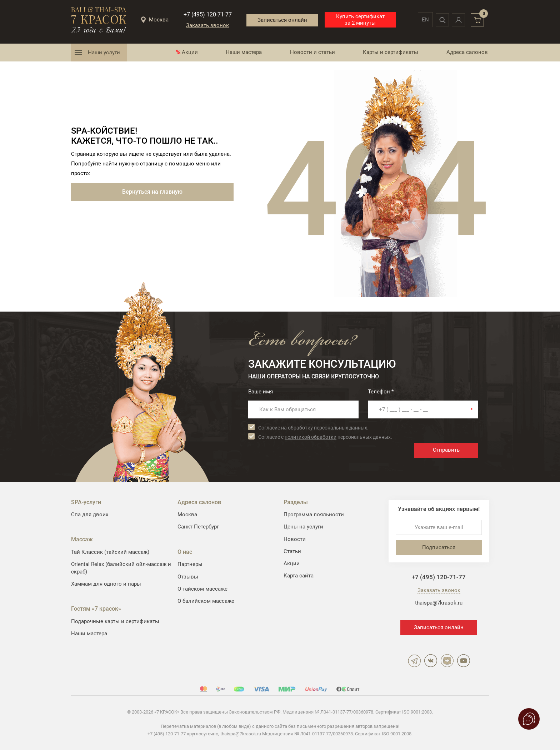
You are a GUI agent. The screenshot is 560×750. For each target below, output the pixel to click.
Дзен (447, 661)
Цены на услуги (303, 527)
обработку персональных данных (327, 428)
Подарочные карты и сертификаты (115, 621)
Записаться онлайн (277, 19)
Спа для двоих (90, 515)
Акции (190, 52)
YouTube (464, 661)
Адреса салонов (467, 52)
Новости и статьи (312, 52)
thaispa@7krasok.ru (439, 603)
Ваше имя (261, 392)
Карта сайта (299, 576)
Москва (187, 515)
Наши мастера (244, 52)
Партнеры (190, 564)
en (419, 20)
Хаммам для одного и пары (106, 584)
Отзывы (188, 577)
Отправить (446, 450)
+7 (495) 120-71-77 (204, 14)
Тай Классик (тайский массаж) (110, 552)
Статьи (292, 551)
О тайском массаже (202, 589)
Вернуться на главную (152, 192)
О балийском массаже (206, 601)
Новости (295, 539)
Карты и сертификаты (391, 52)
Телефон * (381, 392)
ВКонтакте (431, 661)
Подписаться (439, 547)
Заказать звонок (204, 25)
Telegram (414, 661)
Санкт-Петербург (198, 527)
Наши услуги (104, 53)
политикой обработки (311, 437)
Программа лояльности (314, 515)
